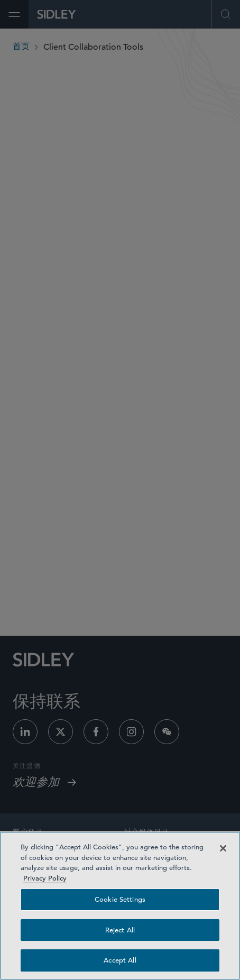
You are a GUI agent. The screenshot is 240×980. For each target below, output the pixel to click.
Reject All (120, 930)
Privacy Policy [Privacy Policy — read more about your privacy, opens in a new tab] (45, 878)
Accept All (120, 960)
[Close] (223, 848)
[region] (120, 906)
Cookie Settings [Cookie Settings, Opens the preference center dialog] (120, 899)
